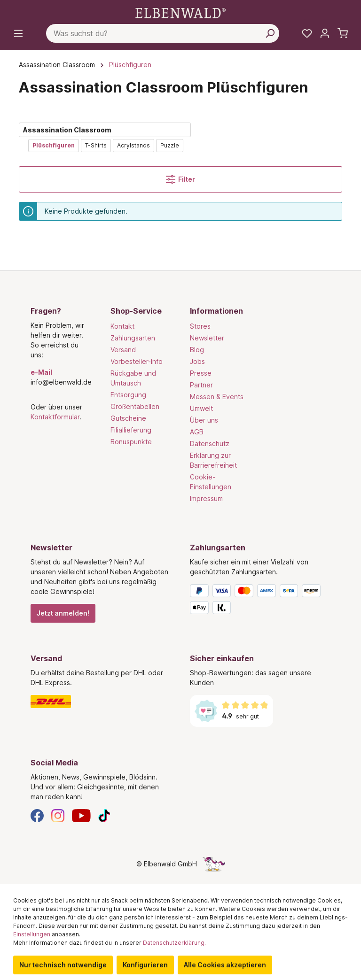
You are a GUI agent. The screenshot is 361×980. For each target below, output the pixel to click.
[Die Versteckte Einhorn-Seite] (214, 864)
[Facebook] (37, 815)
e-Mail (41, 372)
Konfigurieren (145, 965)
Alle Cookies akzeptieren (225, 965)
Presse (201, 373)
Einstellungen (32, 934)
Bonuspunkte (131, 442)
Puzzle (170, 145)
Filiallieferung (131, 430)
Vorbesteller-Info (137, 361)
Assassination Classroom (67, 130)
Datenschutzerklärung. (174, 943)
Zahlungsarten (133, 338)
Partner (201, 385)
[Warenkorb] (343, 33)
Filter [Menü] (180, 179)
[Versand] (101, 702)
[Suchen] (270, 33)
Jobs (197, 361)
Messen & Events (217, 397)
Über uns (204, 420)
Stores (200, 326)
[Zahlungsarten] (260, 601)
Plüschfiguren (54, 145)
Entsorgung (128, 395)
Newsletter (207, 338)
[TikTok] (104, 815)
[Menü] (18, 33)
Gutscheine (128, 418)
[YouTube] (81, 815)
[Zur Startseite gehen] (180, 12)
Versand (123, 350)
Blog (197, 350)
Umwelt (201, 408)
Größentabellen (135, 406)
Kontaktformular (55, 417)
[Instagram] (58, 815)
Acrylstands (133, 145)
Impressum (206, 498)
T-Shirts (96, 145)
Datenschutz (210, 444)
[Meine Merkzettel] (307, 33)
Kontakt (122, 326)
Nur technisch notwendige (63, 965)
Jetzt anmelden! (63, 613)
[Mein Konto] (325, 33)
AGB (197, 432)
